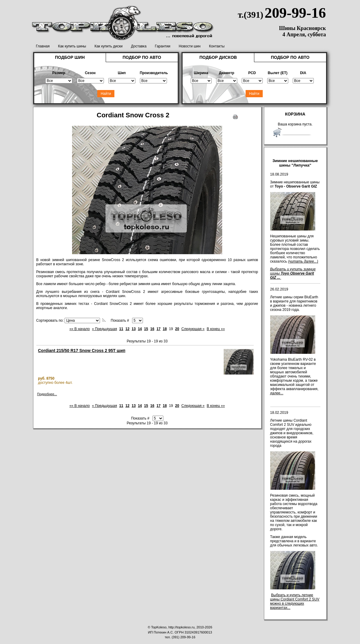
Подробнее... (47, 394)
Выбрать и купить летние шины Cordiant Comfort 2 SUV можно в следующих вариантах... (295, 601)
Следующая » (193, 329)
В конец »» (216, 329)
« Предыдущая (104, 329)
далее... (277, 393)
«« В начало (80, 329)
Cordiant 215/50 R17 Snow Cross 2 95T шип (82, 351)
